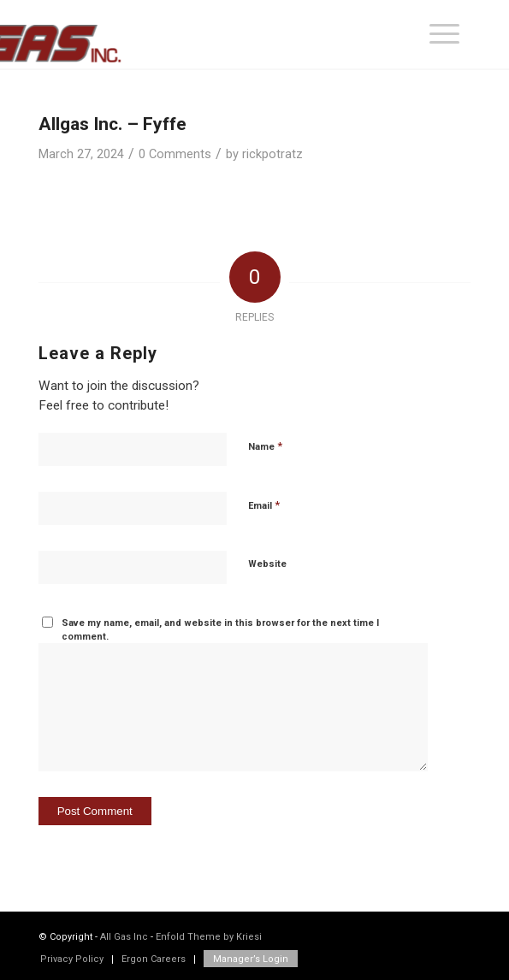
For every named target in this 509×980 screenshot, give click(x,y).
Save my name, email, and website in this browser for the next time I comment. (220, 630)
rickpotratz (272, 154)
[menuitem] (444, 34)
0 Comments (175, 154)
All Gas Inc (124, 937)
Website (267, 564)
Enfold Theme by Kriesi (209, 937)
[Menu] (444, 34)
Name (265, 446)
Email (264, 505)
